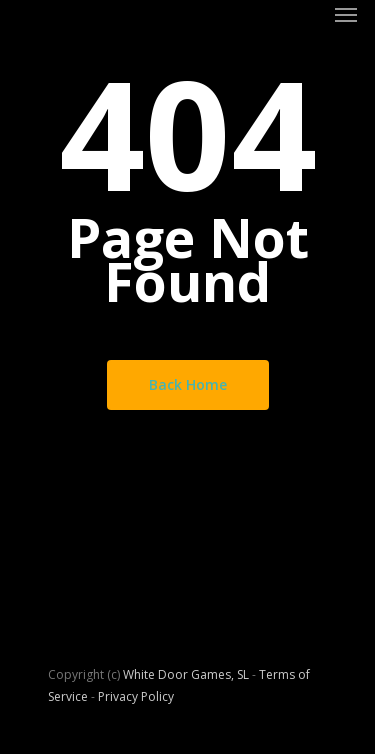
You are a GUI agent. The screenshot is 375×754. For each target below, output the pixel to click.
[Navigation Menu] (346, 14)
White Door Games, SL (186, 674)
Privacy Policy (136, 696)
